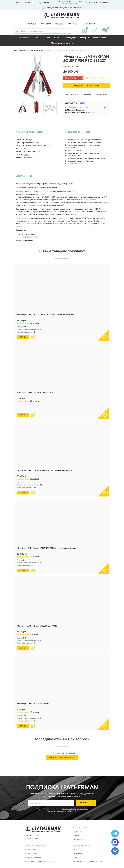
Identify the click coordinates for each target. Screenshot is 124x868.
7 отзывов (34, 625)
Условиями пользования (57, 801)
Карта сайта (32, 844)
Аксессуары (70, 38)
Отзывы (59, 24)
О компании (90, 24)
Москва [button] (82, 103)
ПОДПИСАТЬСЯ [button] (86, 793)
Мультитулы (24, 38)
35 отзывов (35, 547)
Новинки (78, 844)
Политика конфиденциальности (88, 852)
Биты (47, 38)
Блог (76, 840)
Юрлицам (46, 24)
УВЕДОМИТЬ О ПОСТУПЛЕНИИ (87, 86)
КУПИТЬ (23, 337)
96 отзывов (35, 470)
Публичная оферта (35, 848)
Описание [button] (87, 94)
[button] (71, 3)
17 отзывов (35, 703)
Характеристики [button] (72, 94)
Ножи (37, 38)
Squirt (26, 155)
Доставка (78, 822)
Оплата (77, 826)
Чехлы (57, 38)
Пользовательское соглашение (40, 852)
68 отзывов (35, 323)
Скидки (77, 848)
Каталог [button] (32, 24)
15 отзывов (35, 401)
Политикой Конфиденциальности (75, 799)
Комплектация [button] (101, 94)
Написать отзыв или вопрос (62, 748)
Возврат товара (81, 830)
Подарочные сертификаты (93, 38)
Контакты (73, 24)
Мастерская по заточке (62, 43)
